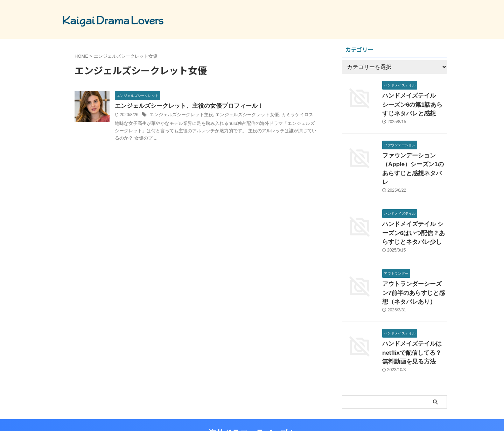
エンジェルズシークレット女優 (240, 115)
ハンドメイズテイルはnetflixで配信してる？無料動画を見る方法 (414, 330)
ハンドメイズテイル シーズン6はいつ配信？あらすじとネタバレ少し (413, 216)
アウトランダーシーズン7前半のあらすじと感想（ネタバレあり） (414, 273)
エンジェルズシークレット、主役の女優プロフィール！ (185, 106)
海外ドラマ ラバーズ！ (252, 408)
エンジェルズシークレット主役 (179, 115)
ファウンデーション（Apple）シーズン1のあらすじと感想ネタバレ (413, 160)
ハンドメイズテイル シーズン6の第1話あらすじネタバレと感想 (414, 103)
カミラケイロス (286, 115)
